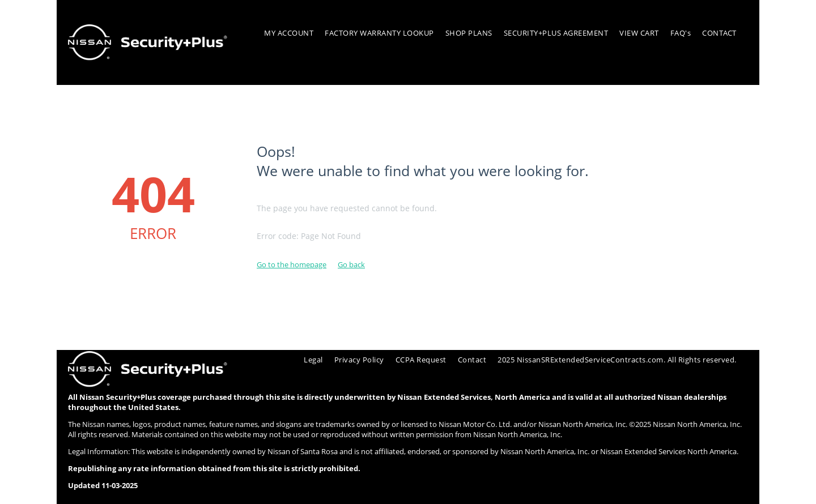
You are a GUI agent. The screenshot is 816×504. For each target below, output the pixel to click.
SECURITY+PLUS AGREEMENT (556, 33)
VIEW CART (639, 33)
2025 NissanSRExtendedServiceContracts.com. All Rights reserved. (617, 360)
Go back (351, 264)
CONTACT (719, 33)
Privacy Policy (359, 360)
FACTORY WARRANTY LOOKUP (379, 33)
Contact (472, 360)
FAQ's (681, 33)
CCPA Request (421, 360)
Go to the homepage (292, 264)
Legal (313, 360)
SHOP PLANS (469, 33)
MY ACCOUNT (289, 33)
